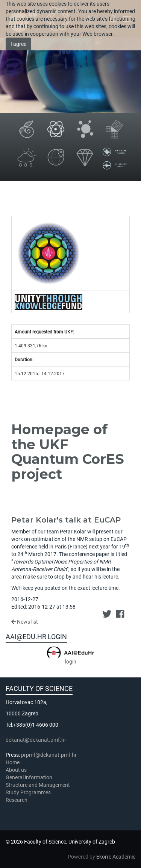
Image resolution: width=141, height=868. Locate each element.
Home (13, 762)
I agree (18, 44)
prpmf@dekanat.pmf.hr (49, 755)
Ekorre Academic (116, 857)
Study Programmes (28, 792)
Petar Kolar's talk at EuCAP (66, 520)
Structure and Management (38, 785)
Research (17, 800)
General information (29, 777)
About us (17, 770)
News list (25, 622)
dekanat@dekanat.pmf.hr (36, 740)
